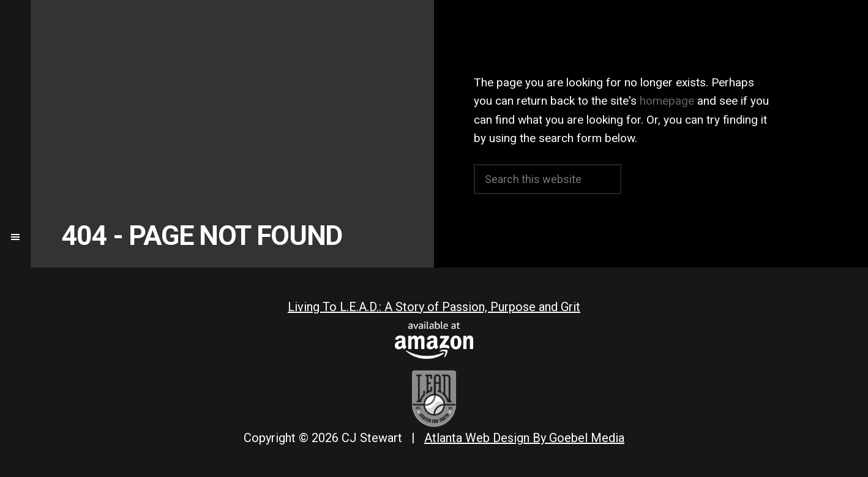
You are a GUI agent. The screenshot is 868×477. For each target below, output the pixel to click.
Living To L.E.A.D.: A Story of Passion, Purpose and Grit (434, 307)
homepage (667, 101)
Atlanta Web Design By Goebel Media (524, 438)
